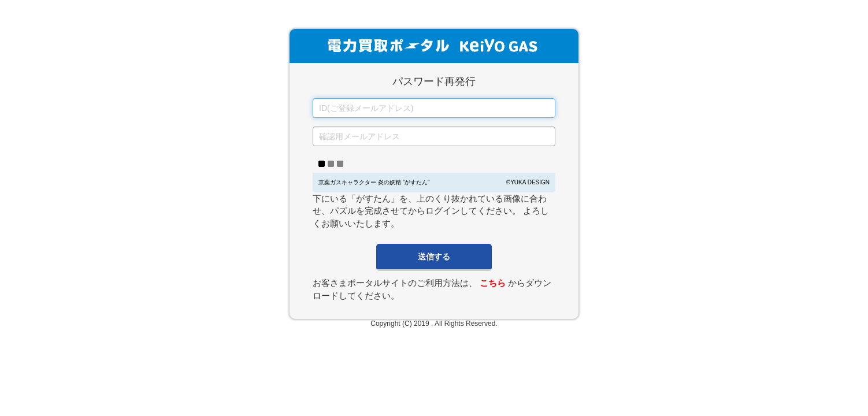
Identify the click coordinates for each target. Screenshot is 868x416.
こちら (493, 283)
